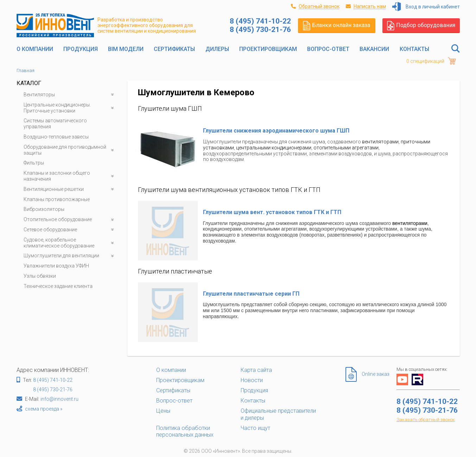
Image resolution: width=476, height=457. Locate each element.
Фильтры (34, 163)
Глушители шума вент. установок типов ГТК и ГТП (272, 212)
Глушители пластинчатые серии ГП (251, 294)
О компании (35, 49)
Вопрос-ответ (328, 49)
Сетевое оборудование (70, 230)
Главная (26, 70)
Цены (163, 411)
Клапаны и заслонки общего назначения (70, 176)
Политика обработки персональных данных (185, 431)
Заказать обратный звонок (426, 420)
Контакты (414, 49)
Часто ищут (255, 428)
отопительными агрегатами (346, 148)
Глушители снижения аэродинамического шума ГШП (276, 131)
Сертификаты (174, 49)
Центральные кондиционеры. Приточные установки (70, 108)
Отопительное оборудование (70, 220)
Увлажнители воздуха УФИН (56, 266)
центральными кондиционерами (274, 148)
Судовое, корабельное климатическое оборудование (70, 243)
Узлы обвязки (40, 276)
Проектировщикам (268, 49)
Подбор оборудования (421, 25)
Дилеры (217, 49)
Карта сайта (256, 370)
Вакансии (374, 49)
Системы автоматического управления (55, 124)
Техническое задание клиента (58, 286)
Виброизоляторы (44, 209)
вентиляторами (380, 142)
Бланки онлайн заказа (337, 25)
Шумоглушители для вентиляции (70, 256)
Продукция (81, 49)
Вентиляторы (70, 95)
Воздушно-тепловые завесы (56, 137)
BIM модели (126, 49)
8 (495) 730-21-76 (53, 390)
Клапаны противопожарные (57, 199)
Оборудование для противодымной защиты (70, 150)
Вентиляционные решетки (70, 189)
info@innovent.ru (59, 399)
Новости (252, 380)
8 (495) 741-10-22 (53, 380)
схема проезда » (44, 409)
